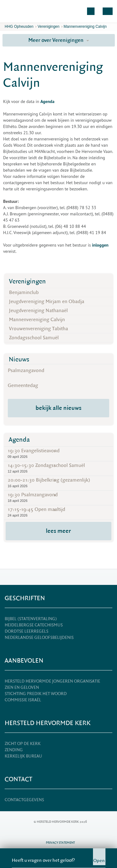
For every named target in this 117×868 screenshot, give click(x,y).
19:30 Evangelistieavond (59, 453)
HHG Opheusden (19, 27)
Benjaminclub (24, 292)
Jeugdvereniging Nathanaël (38, 311)
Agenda (19, 440)
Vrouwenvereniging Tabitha (39, 329)
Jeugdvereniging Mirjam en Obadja (47, 302)
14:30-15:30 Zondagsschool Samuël (59, 468)
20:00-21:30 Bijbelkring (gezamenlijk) (59, 483)
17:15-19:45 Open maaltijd (59, 512)
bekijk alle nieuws (58, 408)
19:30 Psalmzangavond (59, 497)
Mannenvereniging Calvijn (85, 27)
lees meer (58, 531)
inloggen (100, 245)
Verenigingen (48, 27)
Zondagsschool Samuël (34, 338)
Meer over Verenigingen (59, 40)
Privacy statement (60, 843)
